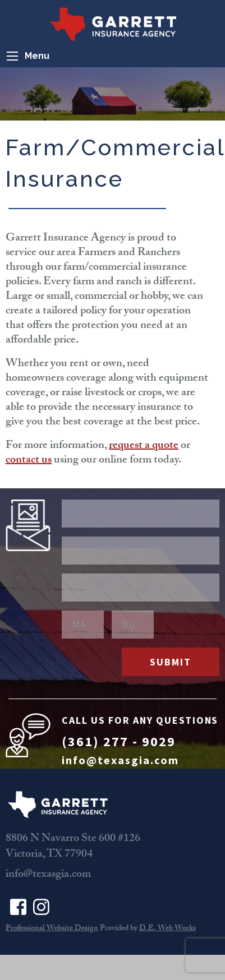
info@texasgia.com (120, 760)
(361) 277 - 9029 (119, 741)
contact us (29, 461)
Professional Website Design (52, 929)
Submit (171, 662)
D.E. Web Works (167, 929)
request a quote (144, 446)
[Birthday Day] (133, 625)
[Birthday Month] (83, 625)
